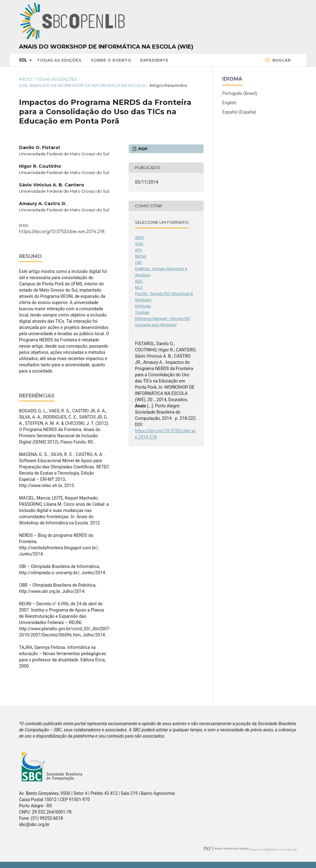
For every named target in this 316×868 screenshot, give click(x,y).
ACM (139, 244)
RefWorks (143, 306)
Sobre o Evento (111, 60)
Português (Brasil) (240, 93)
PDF (142, 149)
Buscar (281, 60)
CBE (138, 263)
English (229, 103)
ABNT (140, 238)
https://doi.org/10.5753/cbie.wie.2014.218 (62, 232)
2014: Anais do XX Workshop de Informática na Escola (82, 85)
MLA (139, 288)
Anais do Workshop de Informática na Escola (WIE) (106, 47)
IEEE (139, 281)
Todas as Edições (59, 60)
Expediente (154, 60)
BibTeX (141, 256)
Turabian (142, 312)
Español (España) (239, 112)
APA (138, 250)
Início (25, 79)
